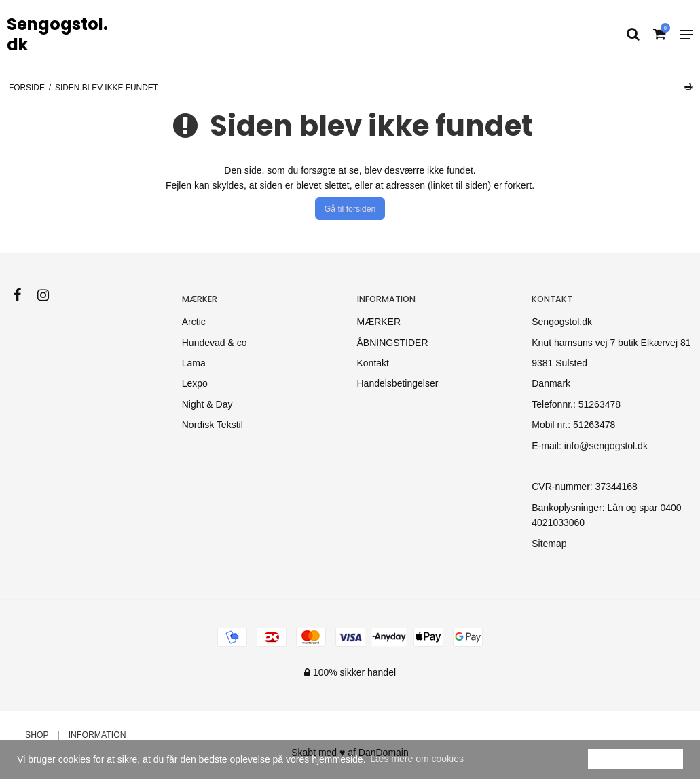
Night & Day (207, 404)
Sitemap (549, 544)
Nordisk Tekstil (213, 425)
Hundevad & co (215, 343)
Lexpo (195, 383)
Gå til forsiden (350, 209)
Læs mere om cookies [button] (417, 759)
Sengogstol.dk (57, 35)
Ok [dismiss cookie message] (635, 759)
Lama (194, 363)
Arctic (194, 322)
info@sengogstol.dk (606, 446)
